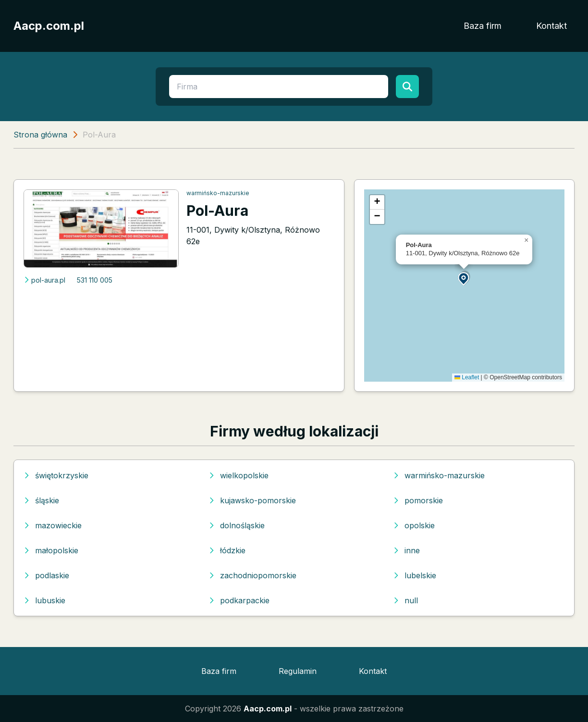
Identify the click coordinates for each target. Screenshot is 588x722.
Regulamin (298, 671)
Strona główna (40, 135)
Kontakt (551, 26)
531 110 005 (95, 280)
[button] (464, 278)
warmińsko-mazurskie (218, 193)
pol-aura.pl (44, 280)
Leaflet (467, 377)
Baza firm (483, 26)
